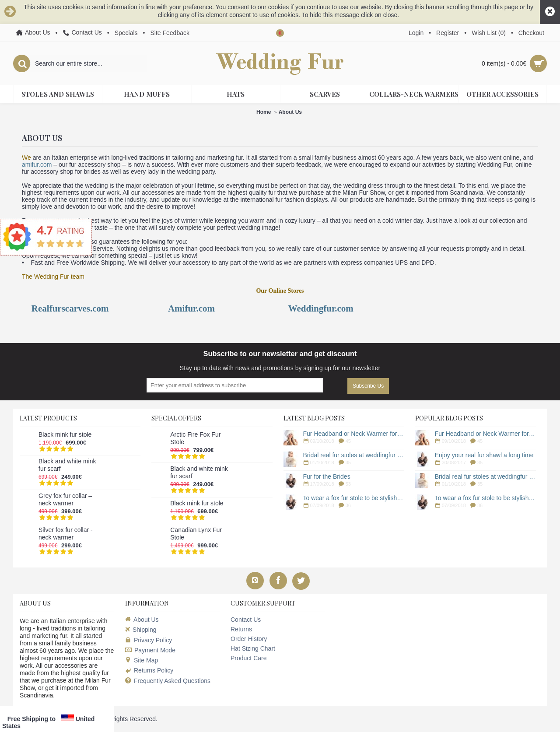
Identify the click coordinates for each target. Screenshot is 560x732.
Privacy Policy (149, 640)
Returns (241, 629)
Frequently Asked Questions (168, 681)
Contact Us (246, 620)
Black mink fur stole (65, 434)
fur (190, 308)
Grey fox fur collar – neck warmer (65, 499)
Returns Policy (149, 670)
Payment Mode (150, 650)
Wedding (306, 308)
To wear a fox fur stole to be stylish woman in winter (354, 498)
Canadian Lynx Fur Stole (196, 534)
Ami (177, 308)
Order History (249, 639)
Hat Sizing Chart (253, 648)
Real (40, 308)
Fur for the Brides (327, 476)
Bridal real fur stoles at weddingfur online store (354, 455)
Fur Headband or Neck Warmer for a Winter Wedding (354, 434)
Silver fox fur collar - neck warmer (66, 534)
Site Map (142, 660)
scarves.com (86, 308)
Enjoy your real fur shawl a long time (484, 455)
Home (264, 112)
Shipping (141, 630)
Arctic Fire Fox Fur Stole (195, 438)
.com (206, 308)
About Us (290, 112)
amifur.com (37, 165)
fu (54, 308)
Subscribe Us (368, 386)
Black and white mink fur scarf (67, 465)
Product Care (248, 658)
